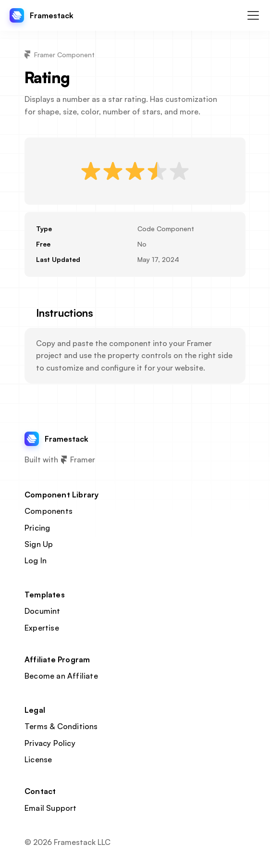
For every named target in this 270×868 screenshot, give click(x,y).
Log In (36, 560)
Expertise (42, 628)
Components (49, 511)
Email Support (51, 808)
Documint (43, 611)
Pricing (37, 528)
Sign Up (39, 544)
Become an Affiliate (61, 676)
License (38, 759)
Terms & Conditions (61, 726)
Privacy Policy (50, 743)
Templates (45, 595)
